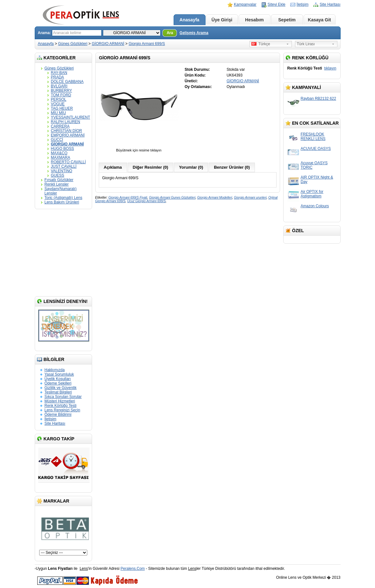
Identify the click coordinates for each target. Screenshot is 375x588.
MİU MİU (58, 113)
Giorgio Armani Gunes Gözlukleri (172, 198)
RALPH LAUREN (66, 122)
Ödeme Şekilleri (58, 383)
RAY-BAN (59, 73)
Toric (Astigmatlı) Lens (64, 198)
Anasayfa (189, 20)
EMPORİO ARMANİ (68, 135)
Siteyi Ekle (277, 4)
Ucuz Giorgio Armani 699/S (146, 201)
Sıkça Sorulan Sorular (63, 397)
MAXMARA (61, 158)
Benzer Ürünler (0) (232, 167)
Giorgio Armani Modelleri (215, 198)
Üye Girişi (222, 20)
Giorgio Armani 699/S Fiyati (128, 198)
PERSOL (59, 99)
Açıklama (113, 167)
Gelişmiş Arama (194, 33)
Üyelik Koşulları (58, 379)
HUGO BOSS (63, 149)
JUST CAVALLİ (64, 166)
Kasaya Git (319, 20)
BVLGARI (59, 86)
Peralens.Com (133, 569)
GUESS (58, 175)
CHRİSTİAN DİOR (67, 131)
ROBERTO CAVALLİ (69, 162)
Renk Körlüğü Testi (61, 406)
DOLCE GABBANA (67, 82)
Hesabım (254, 20)
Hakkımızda (55, 370)
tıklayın (330, 68)
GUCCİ (57, 140)
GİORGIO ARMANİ (108, 44)
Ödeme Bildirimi (58, 415)
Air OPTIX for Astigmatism (312, 194)
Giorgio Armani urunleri (250, 198)
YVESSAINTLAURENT (71, 117)
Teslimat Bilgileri (58, 392)
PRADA (58, 77)
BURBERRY (61, 91)
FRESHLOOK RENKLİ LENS (313, 136)
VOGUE (58, 104)
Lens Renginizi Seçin (62, 410)
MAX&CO (59, 153)
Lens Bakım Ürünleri (62, 202)
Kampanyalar (245, 4)
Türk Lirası (306, 44)
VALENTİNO (62, 171)
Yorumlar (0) (191, 167)
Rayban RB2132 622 (318, 99)
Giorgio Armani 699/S (147, 44)
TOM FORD (61, 95)
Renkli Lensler (57, 184)
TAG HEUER (62, 108)
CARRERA (60, 126)
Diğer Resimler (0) (151, 167)
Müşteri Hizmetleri (60, 401)
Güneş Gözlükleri (73, 44)
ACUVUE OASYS (316, 149)
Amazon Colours (315, 206)
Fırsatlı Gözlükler (59, 180)
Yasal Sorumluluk (59, 374)
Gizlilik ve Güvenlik (61, 388)
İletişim (303, 4)
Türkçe (261, 44)
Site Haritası (330, 4)
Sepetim (287, 20)
